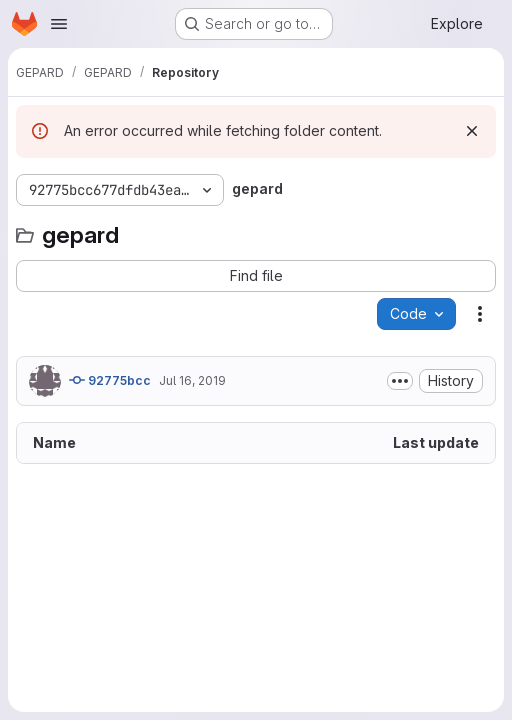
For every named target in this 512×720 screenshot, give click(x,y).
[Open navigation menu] (59, 24)
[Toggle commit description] (400, 381)
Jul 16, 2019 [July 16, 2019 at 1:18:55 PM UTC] (192, 380)
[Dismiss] (472, 131)
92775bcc (110, 380)
